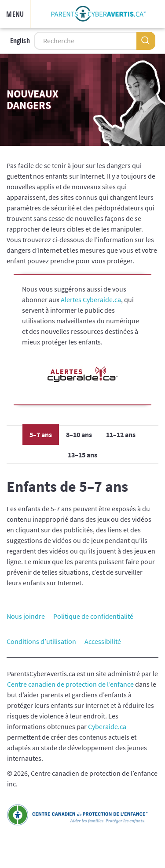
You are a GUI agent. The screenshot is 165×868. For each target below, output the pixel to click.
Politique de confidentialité (93, 616)
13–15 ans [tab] (82, 455)
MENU (15, 14)
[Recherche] (85, 41)
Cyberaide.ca (107, 726)
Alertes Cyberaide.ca (91, 299)
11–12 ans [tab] (121, 434)
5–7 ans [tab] (41, 434)
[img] (99, 14)
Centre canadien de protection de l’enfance (70, 684)
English (20, 41)
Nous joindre (26, 616)
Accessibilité (103, 641)
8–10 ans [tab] (79, 434)
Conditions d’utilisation (41, 641)
